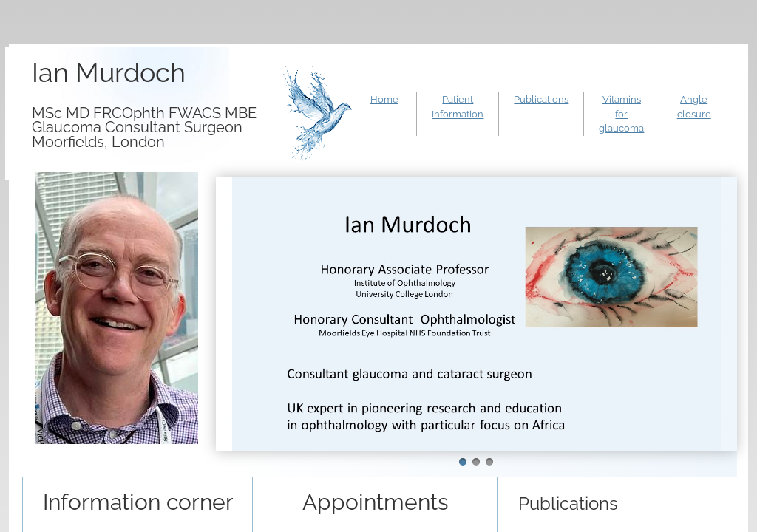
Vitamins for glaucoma (621, 114)
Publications (541, 99)
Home (384, 99)
